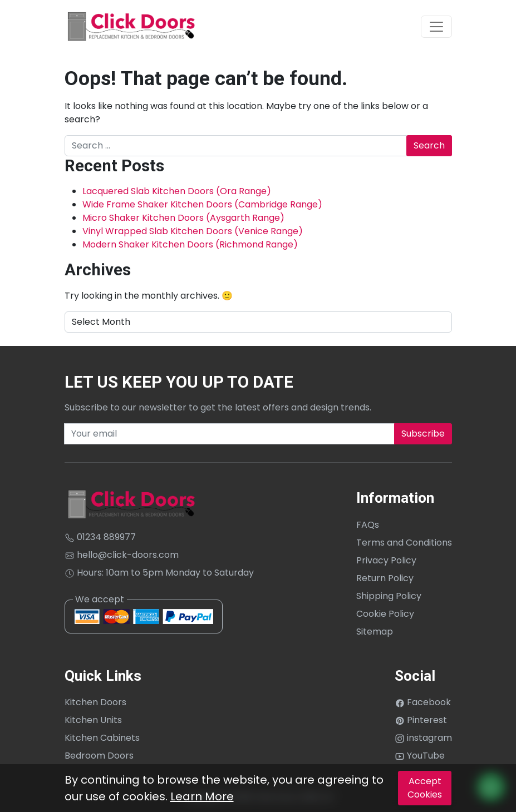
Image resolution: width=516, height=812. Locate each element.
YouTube (420, 756)
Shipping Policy (389, 596)
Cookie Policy (385, 614)
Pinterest (421, 720)
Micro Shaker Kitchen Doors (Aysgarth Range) (183, 218)
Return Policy (385, 578)
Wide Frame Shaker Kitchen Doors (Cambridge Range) (202, 204)
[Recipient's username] (229, 434)
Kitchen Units (93, 720)
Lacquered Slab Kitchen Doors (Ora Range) (177, 191)
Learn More (202, 796)
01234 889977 (100, 537)
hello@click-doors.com (122, 555)
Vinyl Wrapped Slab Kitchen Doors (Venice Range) (193, 231)
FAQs (368, 525)
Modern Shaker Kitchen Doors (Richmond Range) (190, 244)
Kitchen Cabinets (102, 738)
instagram (423, 738)
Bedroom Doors (99, 756)
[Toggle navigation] (436, 27)
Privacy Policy (386, 560)
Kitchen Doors (95, 702)
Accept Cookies (425, 788)
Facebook (423, 702)
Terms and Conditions (404, 543)
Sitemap (375, 632)
